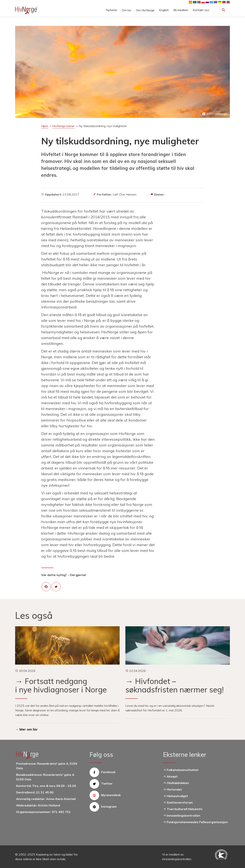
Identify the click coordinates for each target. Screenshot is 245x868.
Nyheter (111, 10)
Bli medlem (181, 10)
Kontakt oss (201, 10)
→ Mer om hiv (26, 729)
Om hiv (127, 10)
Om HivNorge (145, 10)
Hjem (45, 126)
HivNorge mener (63, 126)
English (164, 10)
